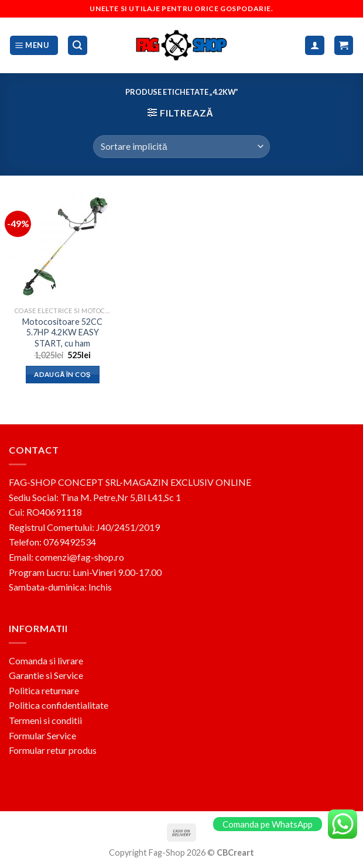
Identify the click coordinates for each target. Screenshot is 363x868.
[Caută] (78, 45)
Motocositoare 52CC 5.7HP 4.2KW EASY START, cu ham (62, 332)
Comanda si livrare (46, 661)
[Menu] (34, 45)
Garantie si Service (46, 675)
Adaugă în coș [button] (62, 374)
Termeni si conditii (45, 720)
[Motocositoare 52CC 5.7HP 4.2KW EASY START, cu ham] (63, 247)
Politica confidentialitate (59, 705)
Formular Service (42, 735)
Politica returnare (44, 690)
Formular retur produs (53, 750)
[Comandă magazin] (181, 147)
